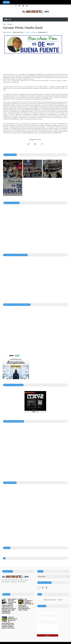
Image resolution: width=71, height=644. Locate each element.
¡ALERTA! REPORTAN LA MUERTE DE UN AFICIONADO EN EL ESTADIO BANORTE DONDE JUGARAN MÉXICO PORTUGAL (9, 623)
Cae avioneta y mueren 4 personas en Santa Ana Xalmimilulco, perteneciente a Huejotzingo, (26, 605)
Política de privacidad (49, 600)
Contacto (60, 600)
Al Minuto (9, 32)
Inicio (5, 24)
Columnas (10, 24)
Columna (27, 32)
